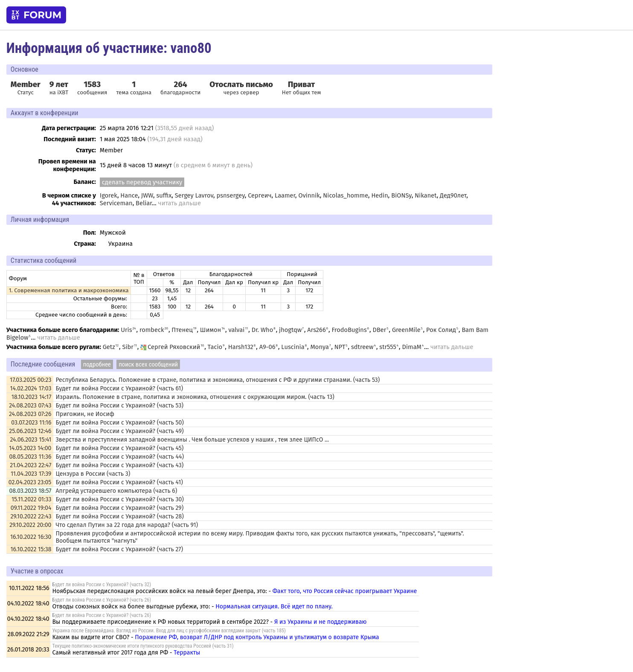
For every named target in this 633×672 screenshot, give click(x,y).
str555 (388, 347)
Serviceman (116, 203)
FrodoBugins (349, 330)
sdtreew (362, 347)
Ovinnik (309, 195)
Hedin (379, 195)
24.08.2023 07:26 (30, 414)
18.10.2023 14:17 (32, 397)
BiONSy (401, 195)
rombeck (152, 330)
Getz (109, 347)
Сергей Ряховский (170, 347)
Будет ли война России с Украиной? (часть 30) (119, 499)
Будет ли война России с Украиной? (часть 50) (120, 423)
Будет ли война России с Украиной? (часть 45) (119, 448)
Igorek (109, 195)
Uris (126, 330)
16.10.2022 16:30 (31, 537)
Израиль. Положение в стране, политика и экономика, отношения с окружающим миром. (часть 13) (195, 397)
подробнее (97, 364)
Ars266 (316, 330)
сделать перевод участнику (142, 182)
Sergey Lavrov (194, 195)
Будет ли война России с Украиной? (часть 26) (102, 600)
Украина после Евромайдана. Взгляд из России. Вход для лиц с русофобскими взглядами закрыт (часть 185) (169, 631)
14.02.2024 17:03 (31, 388)
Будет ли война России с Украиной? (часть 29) (119, 508)
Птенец (182, 330)
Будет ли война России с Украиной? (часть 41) (119, 482)
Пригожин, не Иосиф (85, 414)
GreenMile (406, 330)
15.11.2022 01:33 (31, 499)
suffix (164, 195)
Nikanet (425, 195)
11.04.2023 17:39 (31, 474)
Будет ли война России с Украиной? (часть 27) (119, 549)
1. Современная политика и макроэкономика (69, 291)
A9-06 (267, 347)
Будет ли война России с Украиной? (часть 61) (119, 388)
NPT (340, 347)
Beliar (144, 203)
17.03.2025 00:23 (30, 380)
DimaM (412, 347)
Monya (319, 347)
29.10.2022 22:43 (31, 516)
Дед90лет (453, 195)
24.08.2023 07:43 (30, 406)
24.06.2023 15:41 (30, 440)
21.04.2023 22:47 (30, 465)
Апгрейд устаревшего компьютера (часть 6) (116, 491)
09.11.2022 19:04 (31, 508)
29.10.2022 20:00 (30, 525)
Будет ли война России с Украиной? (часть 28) (119, 516)
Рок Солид (441, 330)
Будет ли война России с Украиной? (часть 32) (102, 585)
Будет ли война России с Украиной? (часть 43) (119, 465)
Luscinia (293, 347)
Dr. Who (263, 330)
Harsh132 (241, 347)
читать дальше (180, 203)
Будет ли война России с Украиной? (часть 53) (119, 406)
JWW (147, 195)
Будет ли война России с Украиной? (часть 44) (120, 457)
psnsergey (230, 195)
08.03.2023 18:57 (30, 491)
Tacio (215, 347)
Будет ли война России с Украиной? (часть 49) (119, 431)
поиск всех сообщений (148, 364)
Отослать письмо (241, 84)
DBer (379, 330)
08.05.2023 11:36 (30, 457)
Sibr (128, 347)
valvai (236, 330)
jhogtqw (290, 330)
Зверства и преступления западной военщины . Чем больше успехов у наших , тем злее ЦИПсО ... (192, 440)
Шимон (211, 330)
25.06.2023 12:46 (30, 431)
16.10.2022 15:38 (31, 549)
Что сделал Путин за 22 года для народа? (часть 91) (127, 525)
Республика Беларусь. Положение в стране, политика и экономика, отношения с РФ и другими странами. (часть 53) (218, 380)
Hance (129, 195)
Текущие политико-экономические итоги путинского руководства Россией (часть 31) (143, 646)
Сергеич (260, 195)
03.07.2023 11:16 (31, 423)
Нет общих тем (302, 88)
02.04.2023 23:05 (30, 482)
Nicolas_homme (346, 195)
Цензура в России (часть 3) (93, 474)
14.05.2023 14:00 (30, 448)
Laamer (285, 195)
